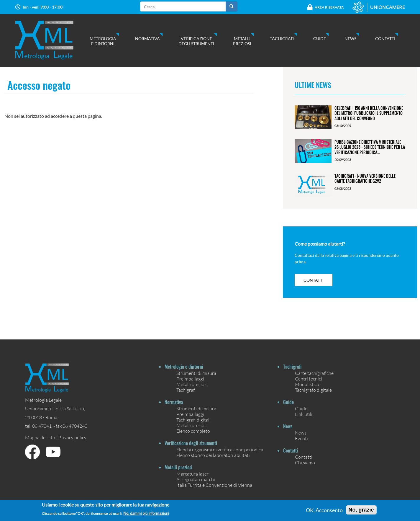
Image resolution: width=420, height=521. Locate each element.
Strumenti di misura (196, 373)
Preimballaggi (190, 379)
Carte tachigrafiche (314, 373)
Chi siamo (305, 462)
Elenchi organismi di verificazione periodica (220, 449)
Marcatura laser (192, 474)
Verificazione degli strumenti (196, 41)
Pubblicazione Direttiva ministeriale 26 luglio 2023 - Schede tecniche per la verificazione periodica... (370, 147)
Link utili (304, 414)
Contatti (385, 39)
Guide (320, 39)
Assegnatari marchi (196, 479)
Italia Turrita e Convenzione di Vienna (214, 485)
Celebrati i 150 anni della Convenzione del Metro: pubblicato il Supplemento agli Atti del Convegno (369, 113)
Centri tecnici (309, 379)
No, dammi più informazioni (146, 515)
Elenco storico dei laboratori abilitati (213, 455)
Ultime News (313, 85)
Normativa (147, 39)
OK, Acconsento (324, 512)
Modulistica (307, 384)
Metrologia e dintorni (103, 41)
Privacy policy (72, 437)
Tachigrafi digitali (193, 420)
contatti (314, 280)
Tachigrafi (282, 39)
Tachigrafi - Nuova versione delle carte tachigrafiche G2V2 (365, 178)
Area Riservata (329, 7)
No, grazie (361, 511)
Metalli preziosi (242, 41)
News (350, 39)
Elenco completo (193, 431)
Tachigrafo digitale (313, 390)
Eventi (301, 438)
